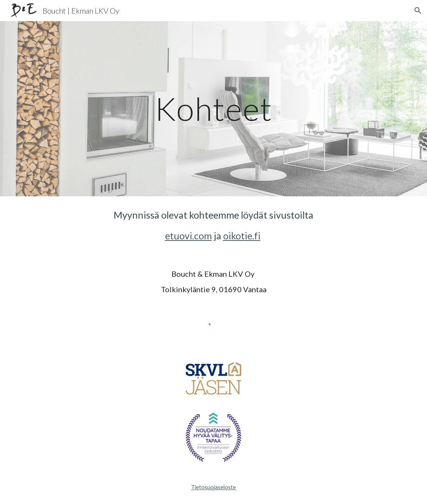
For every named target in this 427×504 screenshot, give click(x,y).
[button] (418, 11)
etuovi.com (188, 236)
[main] (213, 109)
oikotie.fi (242, 236)
